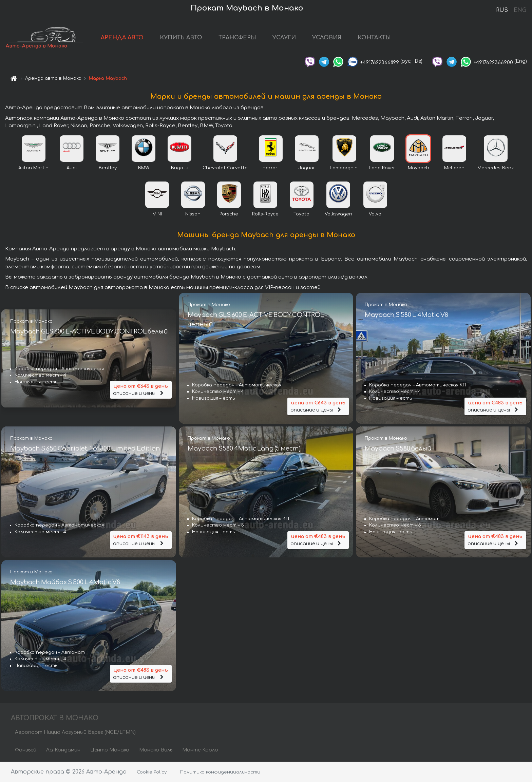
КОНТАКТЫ (377, 38)
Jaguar (307, 169)
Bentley (108, 169)
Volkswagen (338, 215)
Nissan (193, 215)
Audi (72, 169)
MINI (157, 215)
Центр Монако (110, 751)
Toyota (301, 215)
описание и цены (141, 390)
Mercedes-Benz (496, 169)
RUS (502, 10)
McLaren (454, 169)
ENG (520, 10)
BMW (144, 169)
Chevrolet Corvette (225, 169)
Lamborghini (344, 169)
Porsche (229, 215)
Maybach (419, 169)
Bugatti (180, 169)
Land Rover (382, 169)
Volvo (375, 215)
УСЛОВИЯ (330, 38)
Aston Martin (33, 169)
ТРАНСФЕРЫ (240, 38)
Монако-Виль (156, 751)
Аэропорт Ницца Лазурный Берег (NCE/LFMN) (75, 733)
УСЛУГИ (287, 38)
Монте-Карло (200, 751)
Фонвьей (26, 751)
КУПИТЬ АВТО (184, 38)
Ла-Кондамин (63, 751)
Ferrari (271, 169)
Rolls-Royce (265, 215)
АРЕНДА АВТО (125, 38)
